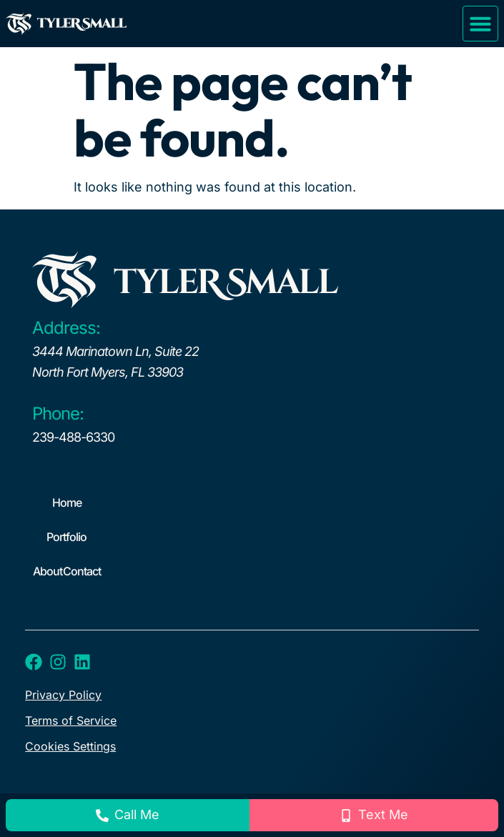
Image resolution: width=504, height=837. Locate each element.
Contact (82, 571)
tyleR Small (225, 283)
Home (67, 502)
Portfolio (66, 537)
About (48, 571)
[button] (480, 24)
